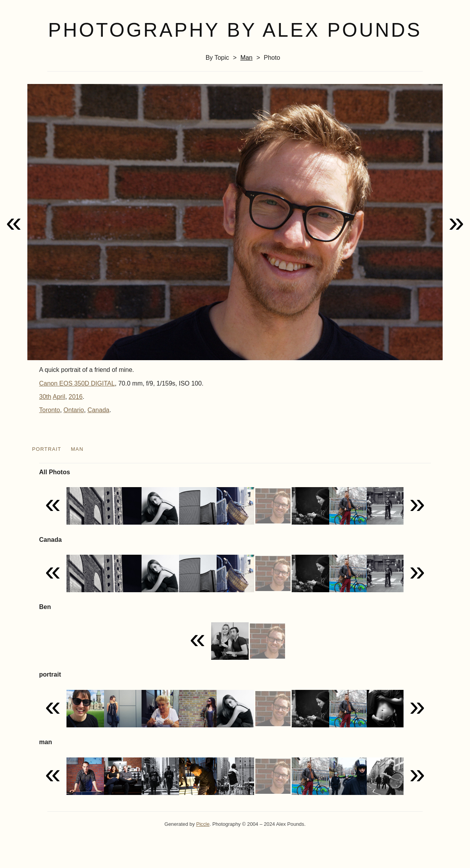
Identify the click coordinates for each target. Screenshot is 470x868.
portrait (47, 449)
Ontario (74, 410)
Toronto (49, 410)
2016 (76, 397)
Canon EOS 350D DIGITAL (77, 383)
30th (45, 397)
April (59, 397)
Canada (99, 410)
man (247, 58)
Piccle (203, 824)
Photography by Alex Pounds (235, 30)
